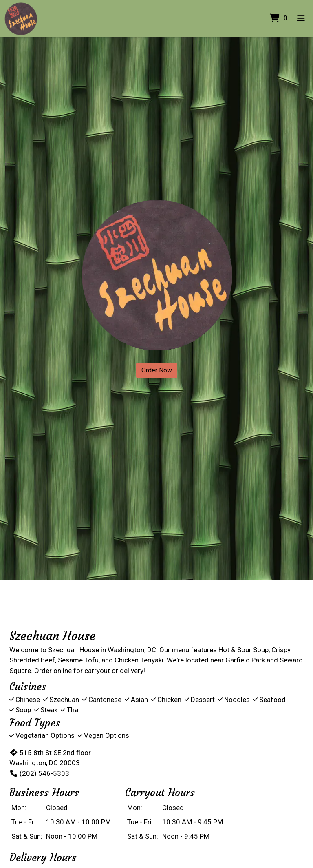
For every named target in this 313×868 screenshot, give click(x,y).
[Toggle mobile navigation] (301, 18)
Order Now (157, 370)
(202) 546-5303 (39, 773)
